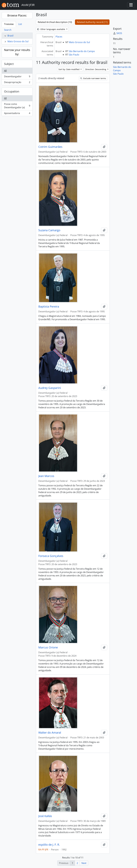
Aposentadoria (17, 114)
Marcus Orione (48, 647)
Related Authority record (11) (92, 22)
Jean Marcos (46, 476)
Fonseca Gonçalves (51, 556)
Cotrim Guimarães (50, 147)
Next (84, 863)
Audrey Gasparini (50, 388)
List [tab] (20, 24)
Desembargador (17, 77)
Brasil (10, 36)
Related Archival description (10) (55, 22)
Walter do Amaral (50, 733)
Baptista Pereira (49, 307)
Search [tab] (8, 30)
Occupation (12, 91)
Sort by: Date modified (69, 69)
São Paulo (74, 55)
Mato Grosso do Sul (18, 41)
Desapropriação (17, 83)
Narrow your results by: (17, 52)
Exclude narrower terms (93, 78)
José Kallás (45, 816)
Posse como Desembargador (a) (17, 106)
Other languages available (51, 29)
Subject (9, 64)
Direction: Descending (96, 69)
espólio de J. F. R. (49, 845)
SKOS (118, 33)
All (5, 71)
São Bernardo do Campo (82, 51)
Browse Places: (17, 15)
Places (59, 37)
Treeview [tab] (9, 24)
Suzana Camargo (49, 230)
